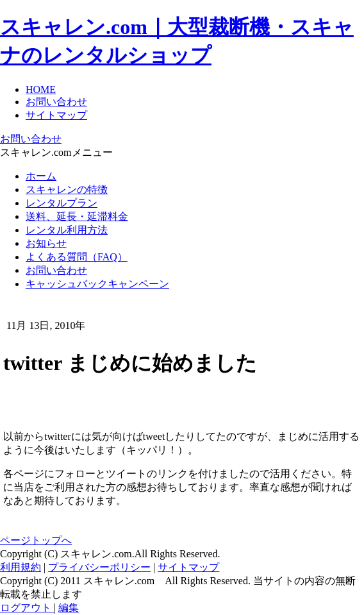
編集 (69, 608)
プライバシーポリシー (99, 567)
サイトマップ (56, 115)
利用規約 (21, 567)
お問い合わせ (56, 102)
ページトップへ (36, 540)
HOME (41, 89)
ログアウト (27, 608)
